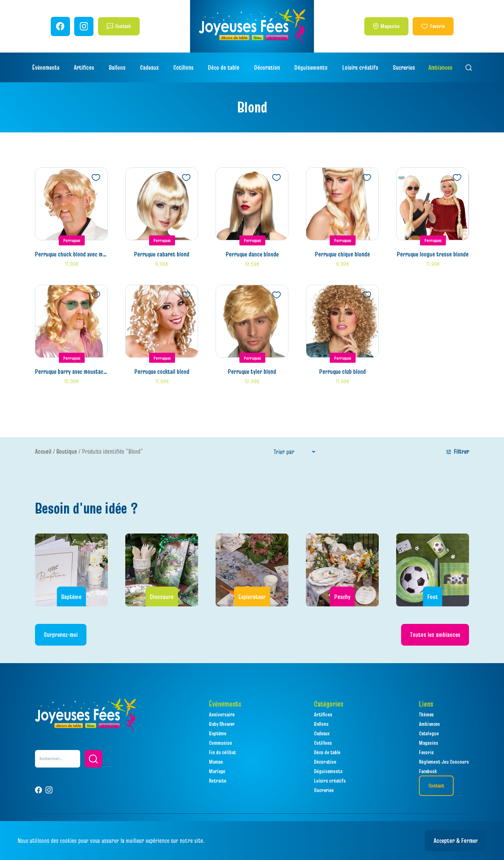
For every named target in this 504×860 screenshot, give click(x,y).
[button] (93, 759)
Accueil (43, 451)
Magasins (390, 26)
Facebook (428, 771)
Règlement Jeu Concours (444, 762)
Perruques (72, 240)
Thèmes (426, 714)
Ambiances (440, 67)
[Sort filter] (294, 452)
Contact (123, 26)
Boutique (67, 451)
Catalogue (429, 733)
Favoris (437, 26)
